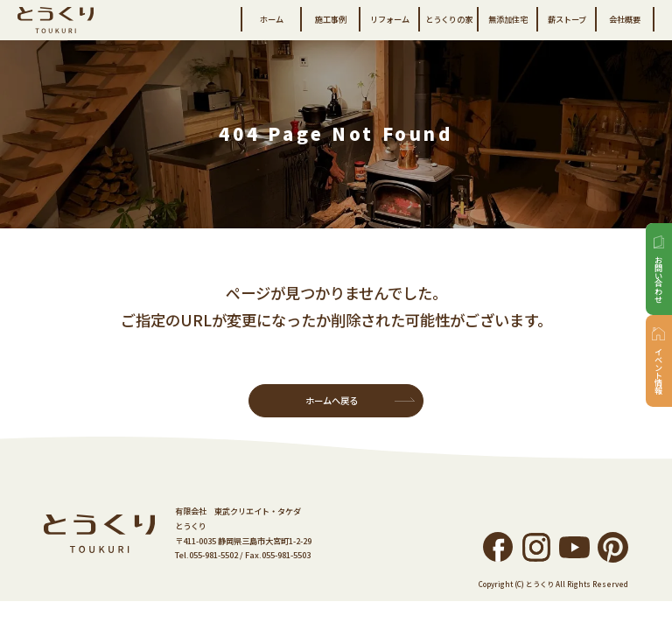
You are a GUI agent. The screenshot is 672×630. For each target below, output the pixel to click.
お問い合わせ (659, 279)
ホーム (272, 19)
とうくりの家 (449, 19)
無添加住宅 (508, 19)
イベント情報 (659, 371)
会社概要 (625, 19)
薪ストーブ (567, 19)
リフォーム (390, 19)
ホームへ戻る (332, 400)
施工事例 (331, 19)
